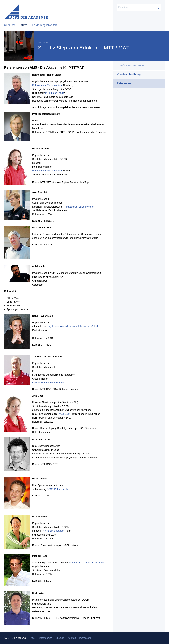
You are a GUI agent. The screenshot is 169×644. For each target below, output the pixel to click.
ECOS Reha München (59, 489)
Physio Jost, (64, 414)
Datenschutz (46, 638)
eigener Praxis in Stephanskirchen (87, 563)
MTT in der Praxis (55, 93)
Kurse (24, 25)
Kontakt (72, 638)
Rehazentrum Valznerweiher (47, 85)
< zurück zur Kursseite (130, 66)
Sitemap (60, 638)
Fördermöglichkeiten (45, 25)
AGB (33, 638)
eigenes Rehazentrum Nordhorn (49, 383)
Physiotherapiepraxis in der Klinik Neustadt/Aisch (73, 327)
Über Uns (10, 25)
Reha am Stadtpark (54, 531)
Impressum (85, 638)
